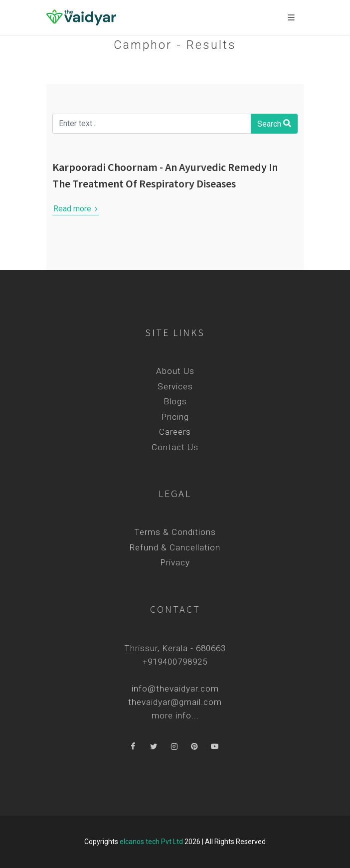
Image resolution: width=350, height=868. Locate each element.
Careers (175, 432)
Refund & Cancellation (175, 547)
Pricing (175, 417)
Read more (76, 209)
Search (274, 123)
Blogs (175, 401)
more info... (175, 715)
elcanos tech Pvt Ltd (151, 842)
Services (175, 386)
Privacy (175, 562)
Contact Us (175, 447)
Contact (175, 609)
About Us (175, 371)
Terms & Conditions (175, 532)
